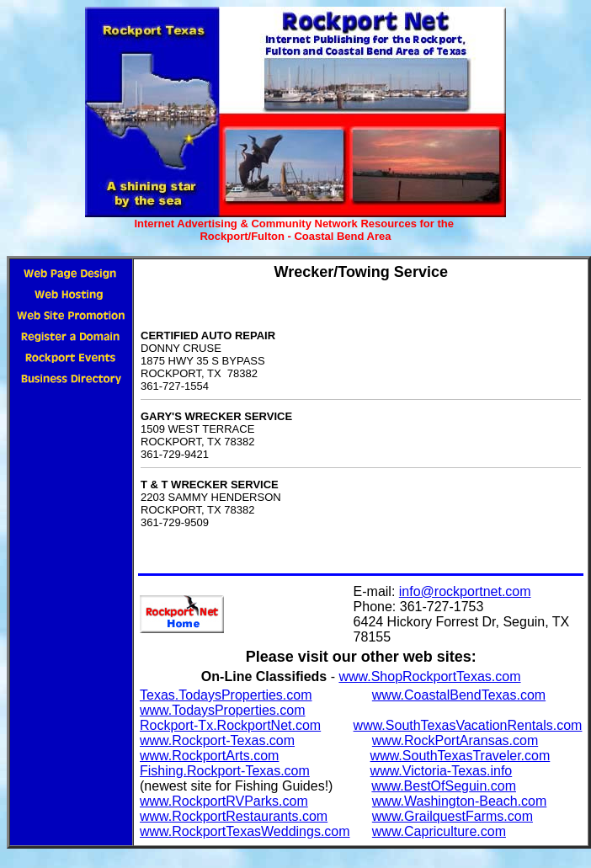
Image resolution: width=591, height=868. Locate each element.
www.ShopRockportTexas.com (429, 676)
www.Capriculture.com (439, 831)
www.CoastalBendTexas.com (459, 695)
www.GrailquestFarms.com (453, 816)
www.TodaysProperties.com (223, 710)
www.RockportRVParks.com (224, 801)
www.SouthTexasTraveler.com (461, 756)
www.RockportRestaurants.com (234, 816)
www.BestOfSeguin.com (444, 786)
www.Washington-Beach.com (460, 801)
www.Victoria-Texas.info (442, 771)
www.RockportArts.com (209, 756)
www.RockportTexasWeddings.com (245, 831)
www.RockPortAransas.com (455, 740)
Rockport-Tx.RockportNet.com (230, 725)
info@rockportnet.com (465, 591)
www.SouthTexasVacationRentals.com (468, 725)
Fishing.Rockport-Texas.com (225, 771)
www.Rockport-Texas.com (217, 740)
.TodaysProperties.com (244, 695)
